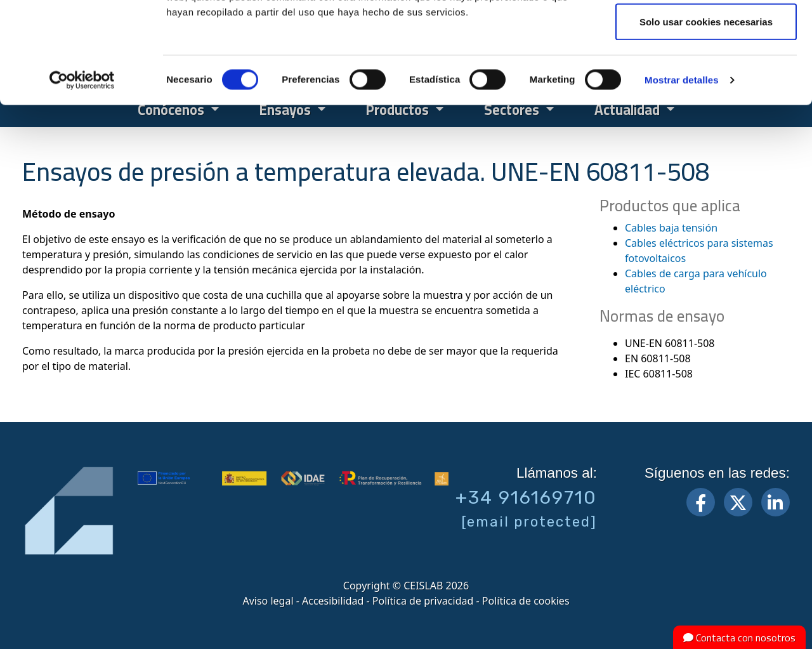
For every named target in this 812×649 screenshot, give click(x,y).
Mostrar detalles (682, 175)
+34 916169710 (526, 497)
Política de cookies (526, 601)
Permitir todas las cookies (706, 33)
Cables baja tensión (671, 228)
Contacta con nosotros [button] (739, 638)
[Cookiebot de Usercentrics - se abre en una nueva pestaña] (82, 175)
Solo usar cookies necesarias (706, 116)
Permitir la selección (706, 75)
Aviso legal (268, 601)
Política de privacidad (423, 601)
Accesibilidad (333, 601)
